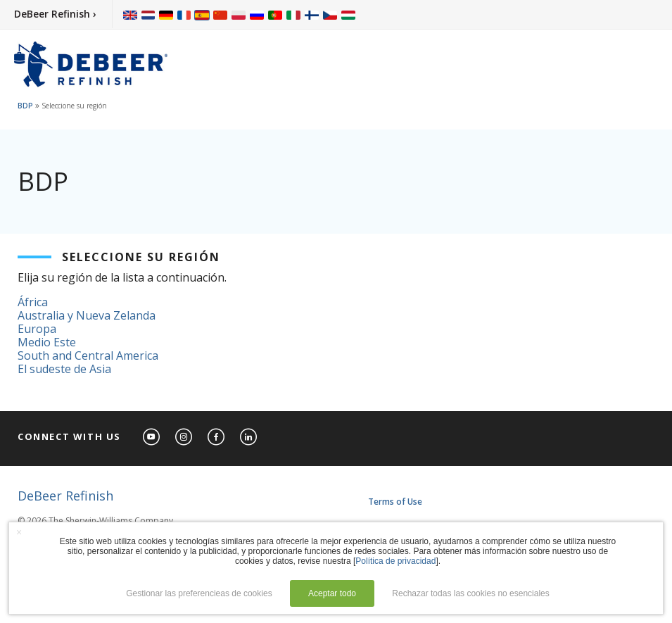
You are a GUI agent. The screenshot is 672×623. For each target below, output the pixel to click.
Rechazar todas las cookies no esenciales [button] (470, 593)
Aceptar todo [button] (332, 593)
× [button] (19, 532)
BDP (25, 106)
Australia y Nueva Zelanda (87, 315)
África (33, 302)
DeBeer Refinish (65, 496)
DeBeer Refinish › (55, 14)
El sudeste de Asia (64, 369)
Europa (37, 329)
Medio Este (47, 342)
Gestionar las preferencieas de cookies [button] (199, 593)
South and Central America (88, 355)
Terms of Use (395, 502)
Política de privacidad (395, 561)
